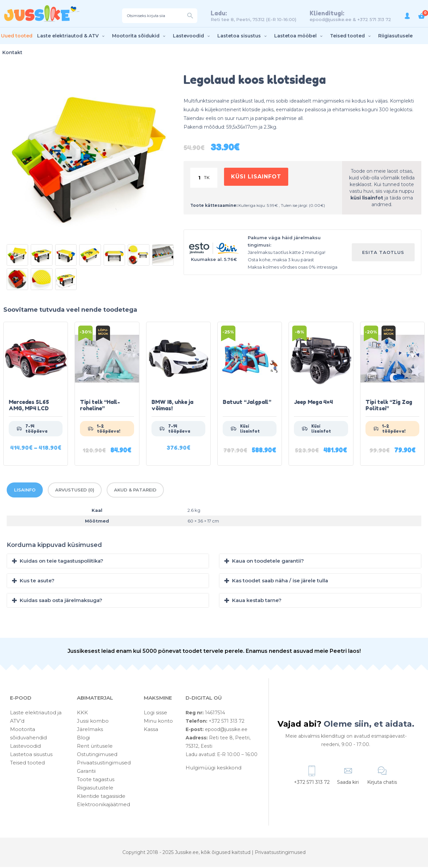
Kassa (151, 730)
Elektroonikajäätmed (103, 805)
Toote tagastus (96, 780)
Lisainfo (25, 491)
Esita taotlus (383, 253)
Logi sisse (155, 713)
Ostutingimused (97, 755)
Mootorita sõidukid (139, 36)
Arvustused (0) (75, 491)
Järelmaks (90, 730)
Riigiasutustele (95, 789)
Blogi (83, 739)
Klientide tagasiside (101, 797)
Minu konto (158, 722)
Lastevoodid (192, 36)
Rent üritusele (95, 747)
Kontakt (12, 53)
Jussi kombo (93, 722)
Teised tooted (351, 36)
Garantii (86, 772)
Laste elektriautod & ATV (72, 36)
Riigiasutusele (395, 36)
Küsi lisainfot (257, 178)
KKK (82, 713)
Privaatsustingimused (104, 764)
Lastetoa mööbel (299, 36)
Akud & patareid (135, 491)
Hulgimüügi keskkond (213, 769)
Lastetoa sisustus (243, 36)
